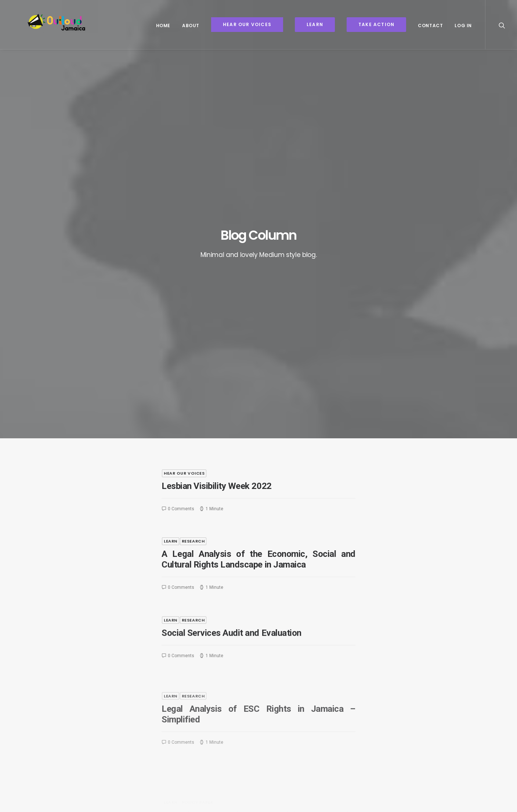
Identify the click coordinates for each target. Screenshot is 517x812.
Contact (430, 26)
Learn (171, 246)
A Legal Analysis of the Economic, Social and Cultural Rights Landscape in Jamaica (258, 264)
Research (193, 246)
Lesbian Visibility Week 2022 (217, 190)
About (191, 26)
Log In (463, 26)
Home (163, 26)
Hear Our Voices (184, 177)
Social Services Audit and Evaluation (232, 367)
